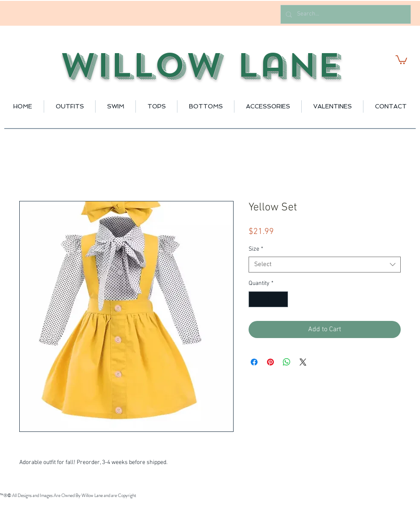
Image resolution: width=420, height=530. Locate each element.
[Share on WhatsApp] (287, 362)
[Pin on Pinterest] (270, 362)
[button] (401, 59)
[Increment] (281, 299)
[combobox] (325, 265)
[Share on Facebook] (254, 362)
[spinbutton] (268, 299)
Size (256, 249)
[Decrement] (255, 299)
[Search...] (345, 14)
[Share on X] (303, 362)
